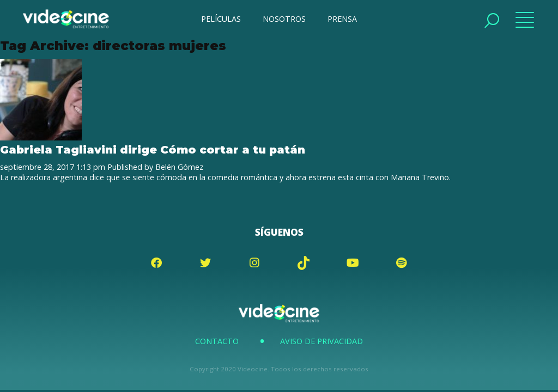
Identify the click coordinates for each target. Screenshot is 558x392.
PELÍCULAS (221, 19)
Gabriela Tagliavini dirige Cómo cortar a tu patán (153, 149)
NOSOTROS (284, 19)
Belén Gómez (179, 167)
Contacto (217, 341)
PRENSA (342, 19)
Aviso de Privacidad (322, 341)
